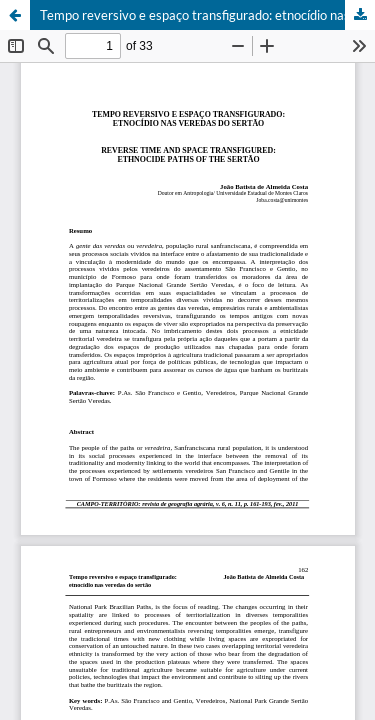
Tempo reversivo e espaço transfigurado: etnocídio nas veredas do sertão (207, 15)
